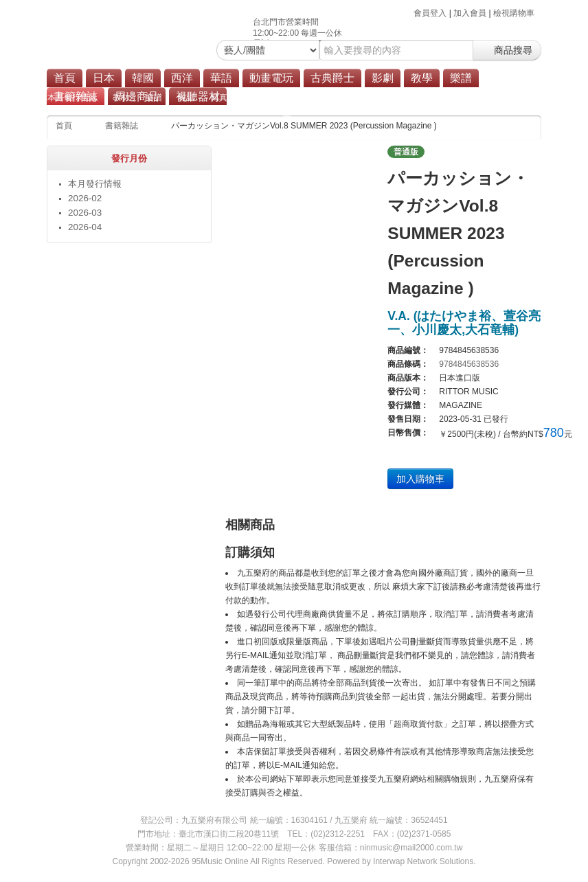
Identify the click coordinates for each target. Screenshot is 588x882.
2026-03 (85, 213)
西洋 (182, 78)
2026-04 (85, 227)
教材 (121, 98)
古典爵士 (332, 78)
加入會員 (470, 13)
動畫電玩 (271, 78)
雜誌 (186, 98)
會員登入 (430, 13)
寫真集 (223, 98)
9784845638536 (469, 364)
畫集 (317, 98)
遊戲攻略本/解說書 (433, 98)
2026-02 (85, 198)
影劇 (383, 78)
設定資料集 (362, 98)
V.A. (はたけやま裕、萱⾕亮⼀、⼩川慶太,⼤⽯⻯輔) (464, 323)
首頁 (65, 78)
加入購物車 (420, 479)
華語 (221, 78)
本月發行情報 (72, 98)
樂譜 (461, 78)
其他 (492, 98)
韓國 (143, 78)
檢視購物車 (514, 13)
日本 (104, 78)
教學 (422, 78)
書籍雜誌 (122, 126)
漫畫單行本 (272, 98)
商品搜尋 (507, 50)
